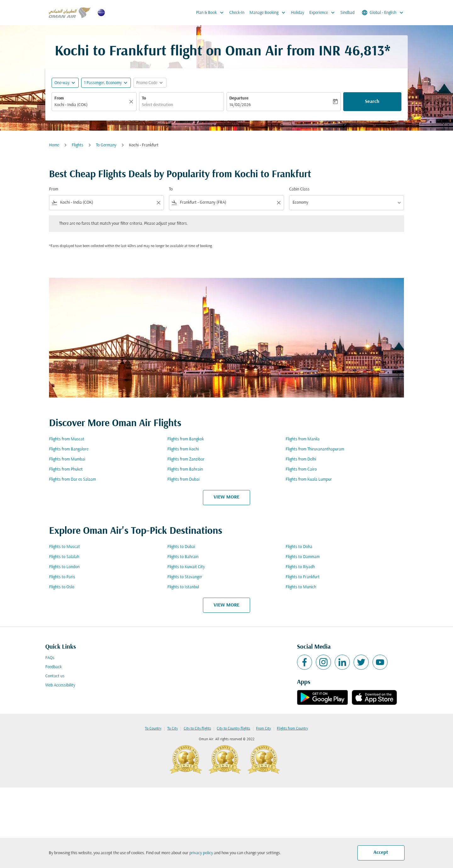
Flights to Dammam (303, 557)
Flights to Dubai (181, 547)
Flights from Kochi (183, 449)
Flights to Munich (301, 587)
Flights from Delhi (301, 459)
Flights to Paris (62, 577)
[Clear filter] (158, 203)
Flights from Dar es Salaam (73, 479)
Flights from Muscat (67, 439)
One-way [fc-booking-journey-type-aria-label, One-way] (62, 83)
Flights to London (64, 567)
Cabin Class (299, 189)
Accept (381, 853)
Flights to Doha (299, 547)
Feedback (53, 667)
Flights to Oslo (62, 587)
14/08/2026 (240, 105)
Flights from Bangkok (186, 439)
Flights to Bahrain (183, 557)
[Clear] (132, 102)
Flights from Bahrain (185, 469)
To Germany (106, 145)
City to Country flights (233, 729)
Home (54, 145)
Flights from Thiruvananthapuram (315, 449)
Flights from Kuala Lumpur (309, 479)
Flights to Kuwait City (186, 567)
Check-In (237, 13)
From (59, 98)
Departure (239, 98)
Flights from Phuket (66, 469)
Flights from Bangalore (69, 449)
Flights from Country (292, 729)
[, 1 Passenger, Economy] (103, 83)
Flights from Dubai (183, 479)
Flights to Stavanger (185, 577)
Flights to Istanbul (183, 587)
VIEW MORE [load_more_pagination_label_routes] (226, 497)
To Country (153, 729)
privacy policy (201, 853)
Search (372, 102)
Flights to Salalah (64, 557)
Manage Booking (269, 13)
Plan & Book (211, 13)
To (144, 98)
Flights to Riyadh (300, 567)
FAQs (50, 658)
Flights (78, 145)
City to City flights (197, 729)
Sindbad (347, 13)
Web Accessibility (60, 685)
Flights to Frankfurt (303, 577)
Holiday (298, 13)
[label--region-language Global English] (383, 13)
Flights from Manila (303, 439)
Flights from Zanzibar (186, 459)
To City (173, 729)
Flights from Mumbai (67, 459)
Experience (324, 13)
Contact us (55, 676)
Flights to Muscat (64, 547)
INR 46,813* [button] (355, 52)
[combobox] (91, 105)
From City (263, 729)
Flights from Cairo (301, 469)
